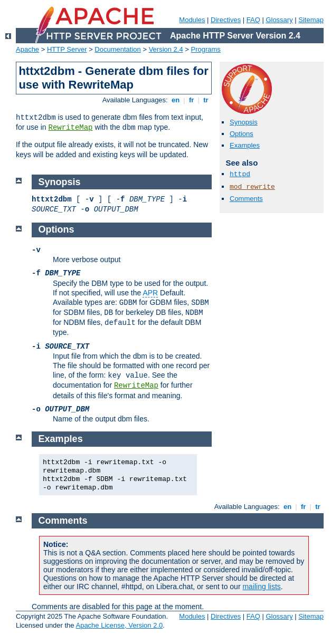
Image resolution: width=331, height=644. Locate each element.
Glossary (279, 20)
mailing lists (261, 587)
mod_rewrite (252, 187)
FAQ (253, 20)
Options (242, 134)
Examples (245, 145)
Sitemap (311, 20)
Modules (192, 20)
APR (150, 293)
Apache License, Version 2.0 (119, 625)
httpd (240, 174)
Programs (206, 49)
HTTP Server (67, 49)
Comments (246, 199)
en (175, 100)
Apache (27, 49)
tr (206, 100)
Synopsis (244, 122)
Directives (226, 20)
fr (191, 100)
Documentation (117, 49)
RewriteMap (70, 128)
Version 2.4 (166, 49)
